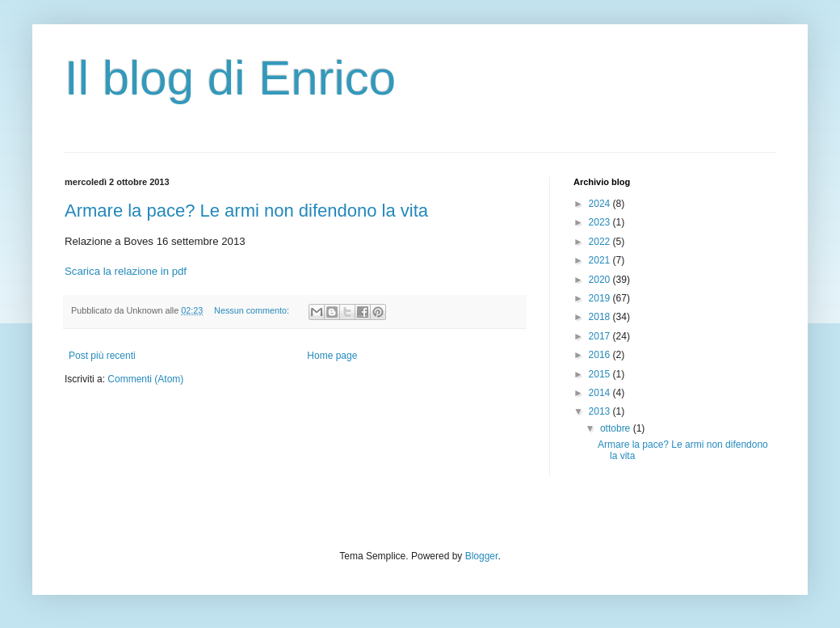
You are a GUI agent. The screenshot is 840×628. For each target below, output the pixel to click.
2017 (601, 336)
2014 (601, 393)
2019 (601, 298)
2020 (601, 280)
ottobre (617, 428)
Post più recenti (102, 356)
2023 (601, 222)
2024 (601, 204)
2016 (601, 355)
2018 (601, 317)
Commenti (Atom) (145, 379)
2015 (601, 374)
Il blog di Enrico (230, 78)
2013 (601, 411)
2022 (601, 242)
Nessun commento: (253, 310)
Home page (332, 356)
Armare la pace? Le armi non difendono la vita (246, 211)
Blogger (482, 556)
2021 (601, 260)
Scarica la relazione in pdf (126, 271)
